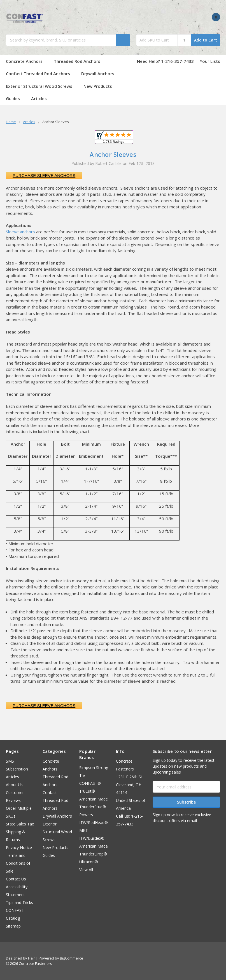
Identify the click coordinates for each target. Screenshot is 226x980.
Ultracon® (89, 862)
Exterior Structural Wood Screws (42, 86)
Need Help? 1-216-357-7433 (165, 61)
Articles (39, 98)
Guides (16, 98)
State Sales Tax (20, 824)
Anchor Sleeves (113, 154)
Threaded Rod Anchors (77, 61)
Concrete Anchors (27, 61)
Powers (86, 815)
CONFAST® (90, 783)
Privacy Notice (19, 847)
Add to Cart (206, 40)
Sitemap (13, 926)
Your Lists (210, 61)
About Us (14, 785)
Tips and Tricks (19, 902)
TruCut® (87, 791)
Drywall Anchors (98, 73)
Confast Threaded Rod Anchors (41, 73)
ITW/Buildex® (92, 838)
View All (86, 870)
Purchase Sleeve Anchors (44, 175)
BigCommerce (72, 958)
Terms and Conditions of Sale (18, 863)
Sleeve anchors (20, 232)
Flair (32, 958)
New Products (98, 86)
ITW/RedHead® (94, 823)
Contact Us (16, 879)
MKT (84, 830)
